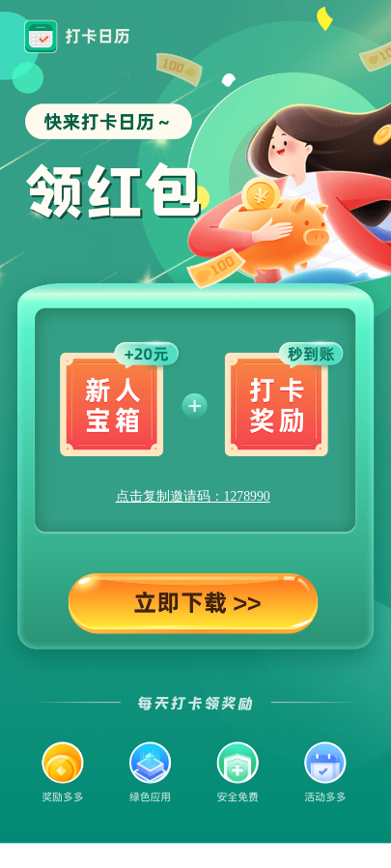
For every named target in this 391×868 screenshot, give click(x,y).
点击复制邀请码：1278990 (193, 496)
